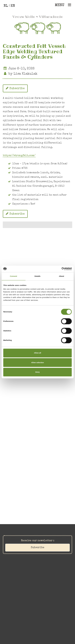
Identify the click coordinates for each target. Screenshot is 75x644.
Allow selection (37, 363)
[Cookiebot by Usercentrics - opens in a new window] (55, 269)
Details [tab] (37, 276)
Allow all (38, 353)
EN (13, 6)
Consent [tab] (13, 276)
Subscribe (15, 88)
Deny (37, 372)
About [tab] (62, 276)
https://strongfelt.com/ (19, 156)
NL (6, 6)
